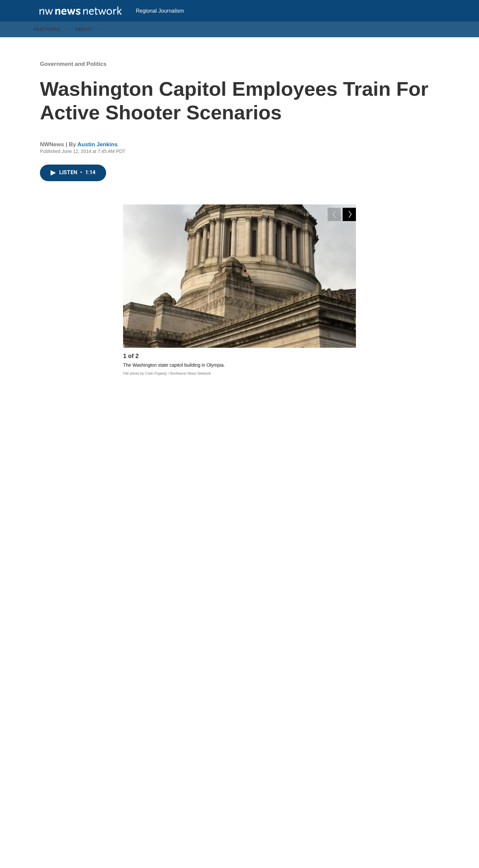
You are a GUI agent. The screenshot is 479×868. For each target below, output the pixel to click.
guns (230, 638)
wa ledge (158, 653)
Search (183, 806)
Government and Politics (73, 77)
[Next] (349, 371)
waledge (263, 638)
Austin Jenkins (98, 158)
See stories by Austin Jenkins (199, 744)
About (84, 43)
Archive (183, 821)
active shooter (202, 653)
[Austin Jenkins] (138, 709)
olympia (299, 638)
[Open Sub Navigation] (66, 43)
